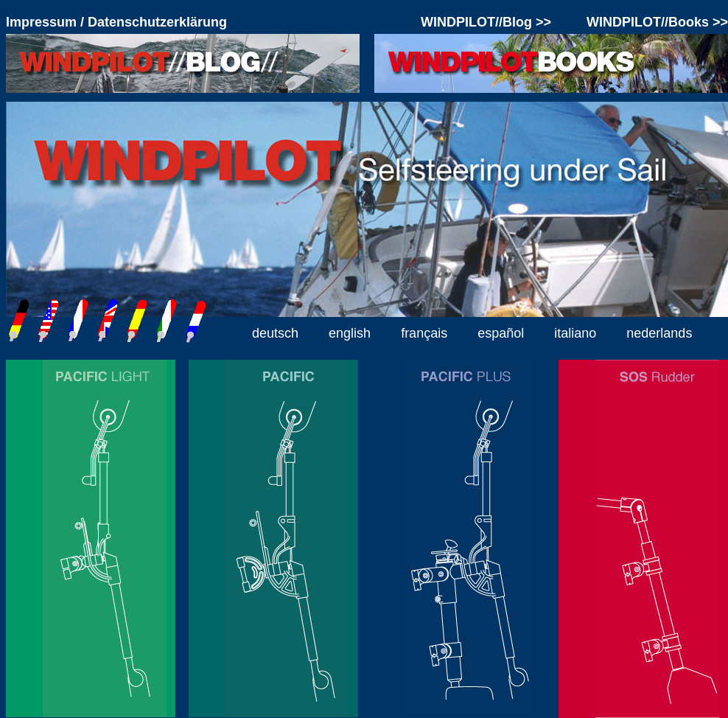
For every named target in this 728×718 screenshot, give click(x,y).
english (350, 333)
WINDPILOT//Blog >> (486, 22)
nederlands (659, 333)
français (424, 333)
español (501, 333)
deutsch (275, 333)
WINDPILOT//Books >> (657, 22)
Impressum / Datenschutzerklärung (116, 22)
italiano (575, 333)
